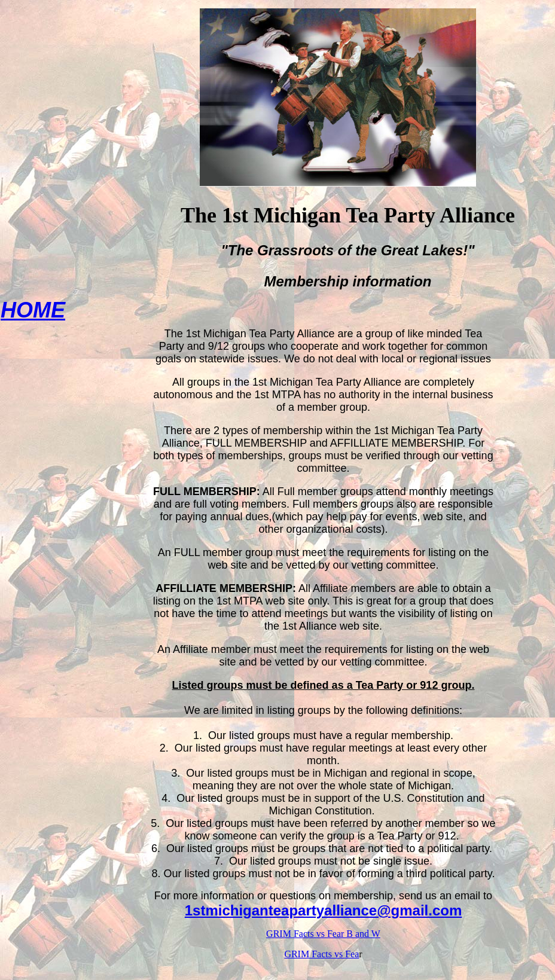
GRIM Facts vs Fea (321, 954)
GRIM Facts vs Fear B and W (323, 934)
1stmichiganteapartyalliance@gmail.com (324, 910)
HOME (33, 310)
